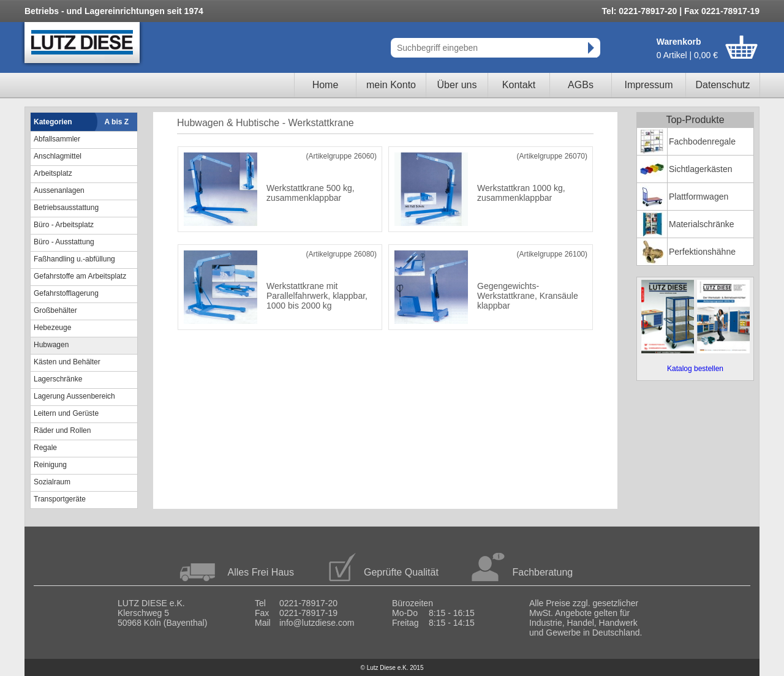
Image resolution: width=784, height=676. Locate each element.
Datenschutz (723, 85)
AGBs (581, 85)
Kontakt (519, 85)
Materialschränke (702, 224)
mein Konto (391, 85)
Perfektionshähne (702, 252)
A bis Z (117, 122)
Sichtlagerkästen (701, 169)
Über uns (457, 85)
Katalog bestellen (695, 369)
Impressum (648, 85)
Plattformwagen (699, 197)
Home (326, 85)
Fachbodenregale (702, 141)
